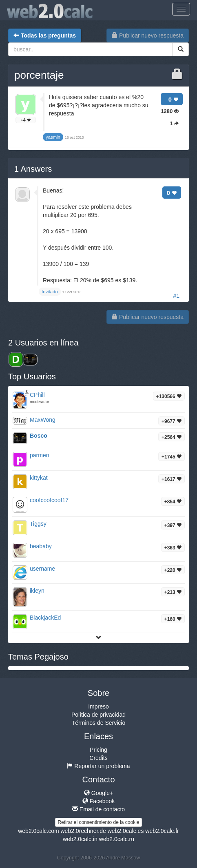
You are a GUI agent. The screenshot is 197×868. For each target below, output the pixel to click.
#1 (176, 296)
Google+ (98, 793)
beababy (41, 546)
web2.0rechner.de (83, 831)
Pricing (98, 750)
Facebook (98, 801)
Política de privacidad (98, 715)
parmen (39, 455)
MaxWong (43, 420)
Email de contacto (98, 809)
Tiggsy (38, 524)
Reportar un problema (98, 766)
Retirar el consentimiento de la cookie (98, 822)
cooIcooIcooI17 (49, 500)
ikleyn (37, 591)
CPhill (37, 395)
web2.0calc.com (38, 831)
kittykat (39, 478)
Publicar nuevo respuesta (148, 35)
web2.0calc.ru (117, 839)
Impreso (98, 706)
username (42, 569)
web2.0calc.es (126, 831)
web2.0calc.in (80, 839)
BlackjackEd (45, 618)
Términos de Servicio (99, 723)
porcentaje (39, 75)
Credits (98, 758)
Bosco (39, 436)
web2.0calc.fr (162, 831)
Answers (33, 169)
